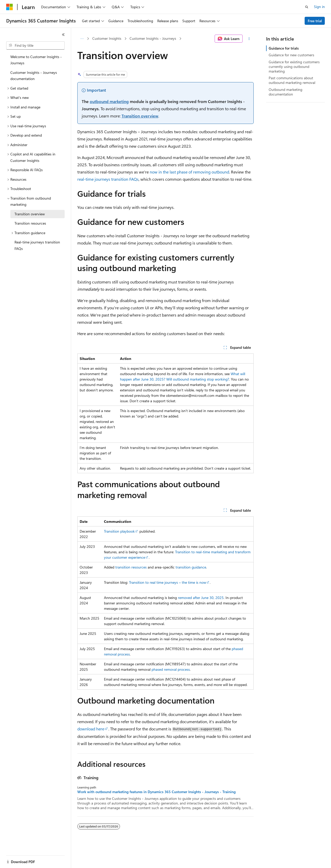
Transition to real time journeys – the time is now (168, 582)
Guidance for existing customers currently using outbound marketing (294, 66)
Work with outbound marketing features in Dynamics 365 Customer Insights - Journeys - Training (156, 792)
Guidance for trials (284, 48)
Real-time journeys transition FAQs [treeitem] (37, 245)
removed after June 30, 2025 (201, 598)
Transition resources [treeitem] (30, 223)
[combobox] (35, 45)
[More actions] (249, 39)
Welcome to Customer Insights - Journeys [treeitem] (36, 60)
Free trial (315, 21)
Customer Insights (107, 38)
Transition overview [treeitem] (30, 214)
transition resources (131, 567)
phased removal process (171, 669)
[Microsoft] (10, 7)
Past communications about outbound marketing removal (292, 80)
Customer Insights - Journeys (153, 38)
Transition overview (140, 116)
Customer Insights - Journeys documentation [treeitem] (34, 76)
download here (91, 729)
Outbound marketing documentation (285, 92)
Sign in (319, 7)
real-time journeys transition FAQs (108, 179)
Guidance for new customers (291, 55)
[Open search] (307, 7)
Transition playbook (119, 531)
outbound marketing (109, 101)
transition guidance (191, 567)
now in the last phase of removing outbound (189, 172)
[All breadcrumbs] (82, 39)
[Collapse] (63, 35)
